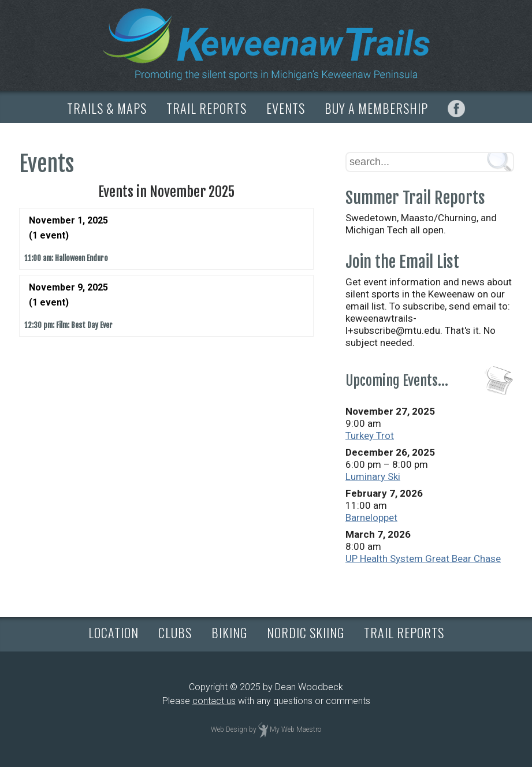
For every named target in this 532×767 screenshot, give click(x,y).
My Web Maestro (295, 729)
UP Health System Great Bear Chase (423, 559)
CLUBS (175, 632)
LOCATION (114, 632)
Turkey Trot (370, 435)
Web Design (229, 729)
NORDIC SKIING (306, 632)
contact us (214, 701)
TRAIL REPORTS (207, 108)
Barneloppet (371, 517)
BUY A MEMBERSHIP (376, 108)
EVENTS (286, 108)
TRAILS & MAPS (107, 108)
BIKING (229, 632)
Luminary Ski (373, 476)
